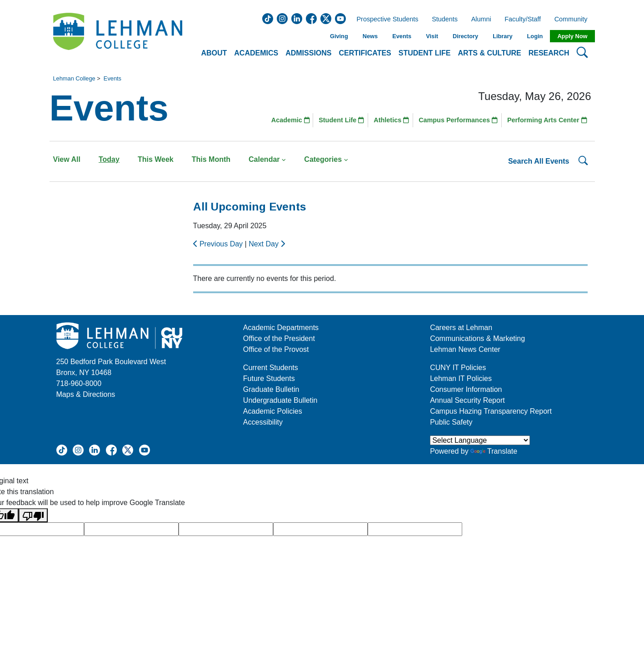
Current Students (271, 368)
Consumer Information (466, 389)
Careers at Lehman (461, 328)
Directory (465, 36)
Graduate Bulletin (271, 389)
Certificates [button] (365, 53)
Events (402, 36)
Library (502, 36)
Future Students (269, 378)
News (370, 36)
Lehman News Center (465, 349)
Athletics (391, 120)
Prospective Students (385, 20)
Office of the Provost (276, 349)
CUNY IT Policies (458, 368)
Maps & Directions (86, 394)
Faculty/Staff (523, 20)
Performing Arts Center (547, 120)
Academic (291, 120)
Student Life (341, 120)
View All (67, 159)
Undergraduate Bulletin (280, 400)
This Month (211, 159)
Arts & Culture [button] (489, 53)
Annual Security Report (467, 400)
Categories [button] (326, 159)
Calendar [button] (267, 159)
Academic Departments (281, 328)
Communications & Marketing (477, 338)
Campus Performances (458, 120)
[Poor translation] (33, 515)
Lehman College (74, 78)
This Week (156, 159)
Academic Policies (273, 411)
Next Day (267, 244)
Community (574, 20)
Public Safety (451, 422)
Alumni (481, 20)
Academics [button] (256, 53)
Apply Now (572, 36)
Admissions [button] (308, 53)
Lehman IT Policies (461, 378)
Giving (339, 36)
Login (535, 36)
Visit (432, 36)
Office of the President (279, 338)
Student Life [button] (425, 53)
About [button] (214, 53)
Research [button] (549, 53)
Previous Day (219, 244)
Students (445, 20)
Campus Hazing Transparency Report (491, 411)
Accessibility (263, 422)
